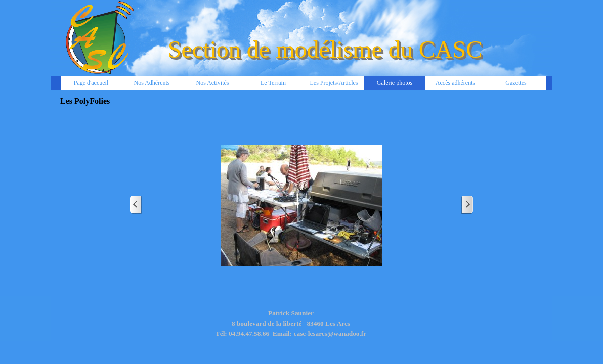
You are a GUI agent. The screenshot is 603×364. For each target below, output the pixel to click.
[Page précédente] (136, 205)
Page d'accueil (91, 83)
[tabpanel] (291, 329)
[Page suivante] (467, 205)
